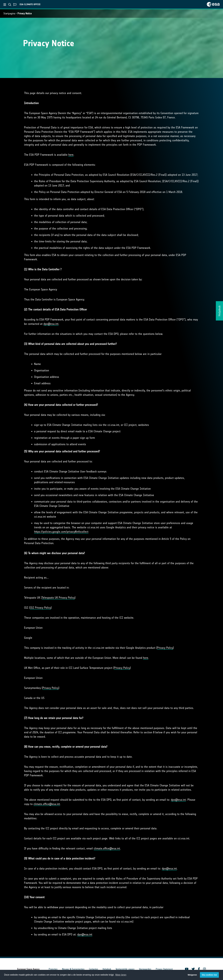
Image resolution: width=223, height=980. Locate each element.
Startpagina (9, 13)
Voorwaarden (145, 969)
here (71, 155)
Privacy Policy (165, 648)
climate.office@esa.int (47, 804)
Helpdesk (107, 969)
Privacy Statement (164, 969)
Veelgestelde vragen (125, 969)
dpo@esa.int (51, 324)
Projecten (53, 969)
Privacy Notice (25, 13)
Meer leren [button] (121, 975)
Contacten (94, 969)
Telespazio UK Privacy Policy (58, 598)
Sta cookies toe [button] (209, 975)
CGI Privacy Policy (40, 608)
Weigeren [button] (192, 975)
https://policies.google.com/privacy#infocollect (61, 532)
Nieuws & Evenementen (73, 969)
